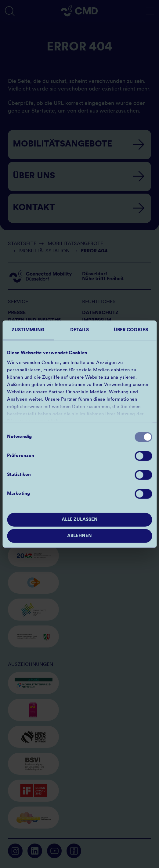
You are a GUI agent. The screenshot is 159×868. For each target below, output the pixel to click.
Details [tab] (80, 330)
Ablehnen (79, 536)
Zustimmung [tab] (28, 330)
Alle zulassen (80, 520)
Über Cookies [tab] (131, 330)
